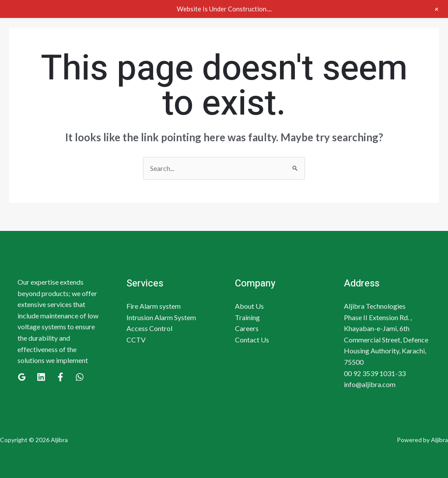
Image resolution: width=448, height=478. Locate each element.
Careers (247, 328)
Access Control (149, 328)
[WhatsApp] (80, 377)
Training (247, 317)
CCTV (136, 340)
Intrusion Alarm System (161, 317)
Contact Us (252, 340)
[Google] (22, 377)
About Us (249, 306)
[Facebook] (60, 377)
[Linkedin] (41, 377)
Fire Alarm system (154, 306)
